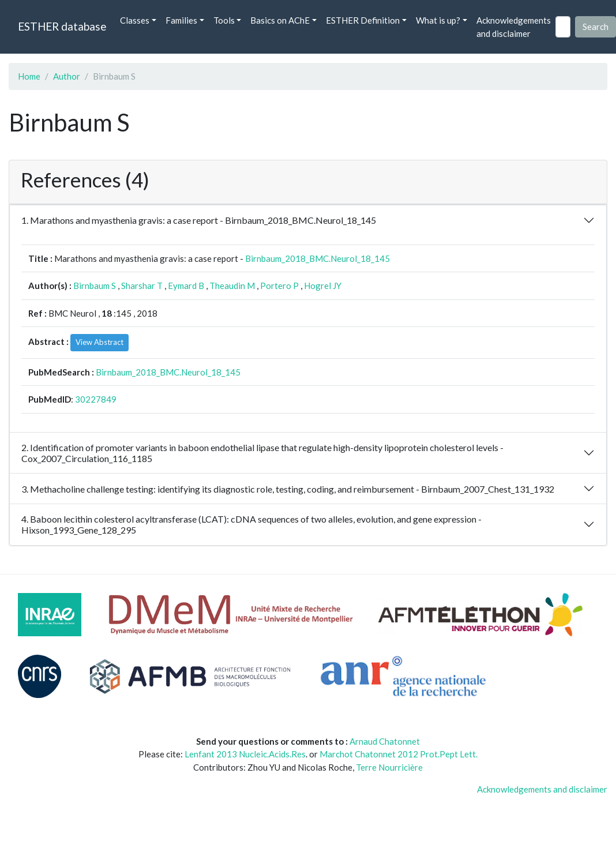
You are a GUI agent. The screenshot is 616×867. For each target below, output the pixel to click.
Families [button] (181, 20)
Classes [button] (135, 20)
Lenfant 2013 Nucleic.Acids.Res (245, 754)
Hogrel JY (323, 286)
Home (29, 76)
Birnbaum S (95, 286)
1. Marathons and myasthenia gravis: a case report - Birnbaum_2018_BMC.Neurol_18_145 (199, 220)
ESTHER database (62, 26)
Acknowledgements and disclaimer (514, 27)
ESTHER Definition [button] (363, 20)
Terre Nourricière (389, 767)
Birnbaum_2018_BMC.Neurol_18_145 (318, 258)
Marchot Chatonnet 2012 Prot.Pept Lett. (399, 754)
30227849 (96, 399)
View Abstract (99, 342)
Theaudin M (232, 286)
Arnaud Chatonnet (385, 741)
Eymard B (186, 286)
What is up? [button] (438, 20)
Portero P (279, 286)
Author (67, 76)
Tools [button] (224, 20)
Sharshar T (142, 286)
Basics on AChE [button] (280, 20)
